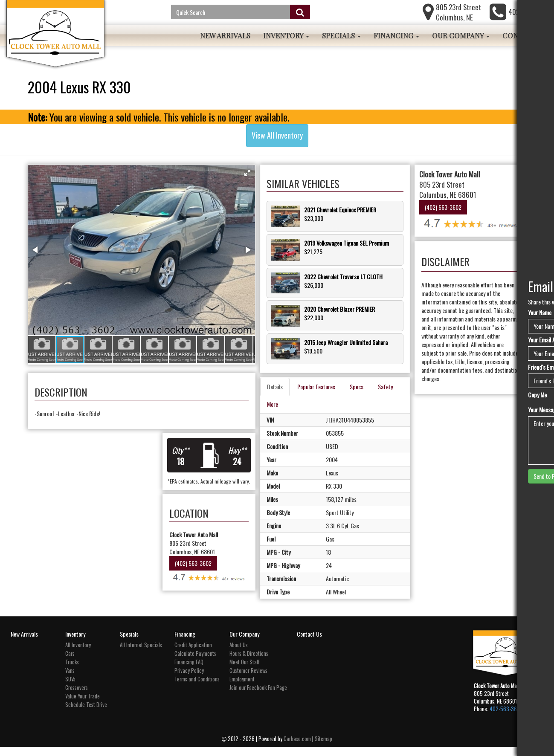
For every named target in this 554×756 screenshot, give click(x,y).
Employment (242, 688)
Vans (70, 679)
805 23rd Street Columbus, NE (458, 12)
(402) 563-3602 (205, 578)
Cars (70, 662)
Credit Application (193, 653)
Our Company (461, 35)
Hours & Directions (249, 662)
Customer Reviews (248, 679)
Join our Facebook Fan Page (258, 696)
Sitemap (323, 748)
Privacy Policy (189, 679)
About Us (239, 653)
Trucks (72, 671)
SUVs (70, 688)
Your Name (540, 313)
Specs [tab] (376, 376)
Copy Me (537, 395)
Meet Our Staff (245, 671)
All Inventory (78, 653)
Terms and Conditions (197, 688)
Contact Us (309, 642)
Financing (396, 35)
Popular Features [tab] (336, 376)
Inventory (286, 35)
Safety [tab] (294, 393)
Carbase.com (297, 748)
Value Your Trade (83, 705)
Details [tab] (294, 376)
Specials (341, 35)
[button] (267, 173)
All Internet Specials (141, 653)
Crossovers (77, 696)
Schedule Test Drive (86, 713)
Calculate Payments (195, 662)
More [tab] (322, 393)
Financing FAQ (189, 671)
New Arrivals (225, 35)
